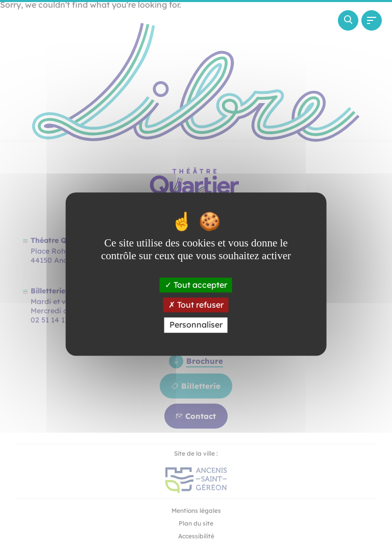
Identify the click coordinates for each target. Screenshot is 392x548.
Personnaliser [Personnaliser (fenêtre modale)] (196, 325)
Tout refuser (196, 305)
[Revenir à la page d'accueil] (58, 59)
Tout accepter (196, 285)
